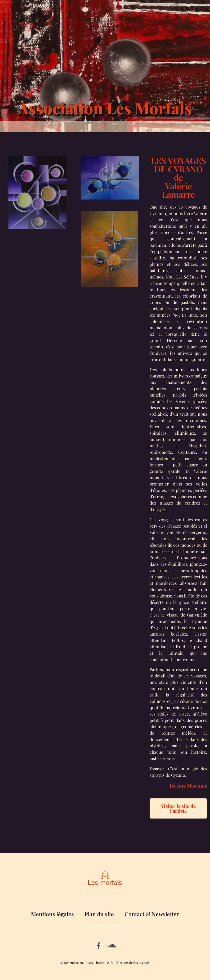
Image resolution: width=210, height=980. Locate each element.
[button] (105, 125)
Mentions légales (52, 914)
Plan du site (99, 914)
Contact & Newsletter (152, 914)
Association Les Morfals (105, 108)
